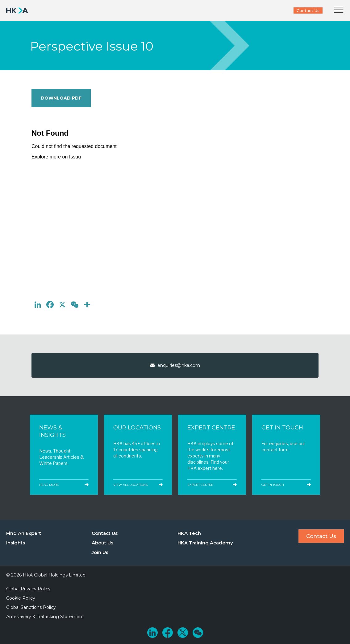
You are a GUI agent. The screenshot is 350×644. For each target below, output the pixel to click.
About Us (102, 543)
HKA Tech (189, 533)
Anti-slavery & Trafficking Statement (45, 617)
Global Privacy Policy (28, 589)
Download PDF (61, 98)
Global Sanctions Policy (31, 607)
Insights (16, 543)
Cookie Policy (21, 598)
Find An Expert (24, 533)
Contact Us (308, 10)
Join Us (100, 552)
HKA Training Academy (205, 543)
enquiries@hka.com (175, 365)
